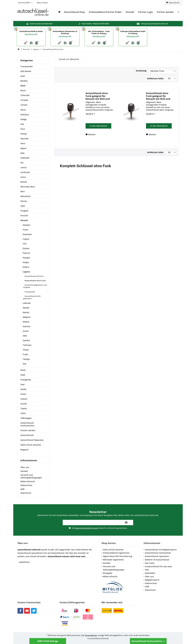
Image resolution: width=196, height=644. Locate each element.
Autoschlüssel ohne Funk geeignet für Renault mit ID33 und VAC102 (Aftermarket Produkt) (98, 96)
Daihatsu (25, 114)
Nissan (24, 201)
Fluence (26, 253)
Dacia (23, 110)
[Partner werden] (165, 12)
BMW (23, 86)
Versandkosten (91, 635)
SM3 (25, 336)
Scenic (26, 331)
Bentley (24, 81)
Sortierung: (141, 71)
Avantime (27, 234)
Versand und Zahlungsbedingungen (31, 476)
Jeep (23, 153)
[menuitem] (173, 3)
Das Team (150, 563)
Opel (23, 206)
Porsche (24, 215)
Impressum (26, 493)
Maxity (26, 312)
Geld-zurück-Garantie (31, 445)
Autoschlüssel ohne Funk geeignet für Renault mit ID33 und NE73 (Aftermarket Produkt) (158, 96)
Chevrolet (25, 95)
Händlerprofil (31, 34)
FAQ (147, 570)
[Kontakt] (130, 12)
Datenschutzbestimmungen (86, 528)
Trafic (25, 354)
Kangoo (26, 258)
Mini (23, 191)
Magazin (24, 450)
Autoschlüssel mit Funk (34, 276)
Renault (24, 220)
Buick (23, 90)
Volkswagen (26, 418)
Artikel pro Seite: (155, 78)
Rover (23, 370)
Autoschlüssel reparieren (157, 556)
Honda (24, 134)
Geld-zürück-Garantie (113, 550)
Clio (24, 244)
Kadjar (26, 262)
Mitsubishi (25, 196)
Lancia (24, 167)
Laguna (26, 272)
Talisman (27, 345)
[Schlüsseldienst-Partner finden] (105, 12)
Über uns (25, 467)
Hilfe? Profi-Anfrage (48, 641)
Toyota (24, 408)
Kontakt (24, 471)
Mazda (24, 182)
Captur (26, 239)
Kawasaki (25, 158)
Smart (23, 394)
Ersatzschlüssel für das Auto (158, 566)
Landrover (25, 172)
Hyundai (24, 139)
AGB (22, 489)
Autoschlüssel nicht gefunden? (32, 297)
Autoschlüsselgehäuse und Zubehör (35, 286)
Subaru (24, 399)
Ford (23, 129)
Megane (26, 317)
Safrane (26, 326)
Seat (23, 384)
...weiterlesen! (24, 562)
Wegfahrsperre (152, 580)
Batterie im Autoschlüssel (157, 560)
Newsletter (150, 573)
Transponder (27, 66)
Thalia (25, 350)
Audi (23, 76)
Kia (22, 163)
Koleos (26, 267)
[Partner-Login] (146, 12)
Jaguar (24, 148)
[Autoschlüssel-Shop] (74, 12)
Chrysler (24, 100)
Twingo (26, 359)
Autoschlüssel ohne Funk (35, 281)
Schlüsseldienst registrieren (116, 553)
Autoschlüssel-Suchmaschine (148, 641)
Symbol (26, 340)
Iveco (23, 143)
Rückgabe (108, 573)
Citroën (24, 105)
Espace (26, 248)
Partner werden (28, 430)
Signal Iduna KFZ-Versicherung (118, 556)
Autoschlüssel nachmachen (158, 553)
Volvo (23, 413)
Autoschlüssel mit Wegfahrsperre (161, 550)
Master (26, 308)
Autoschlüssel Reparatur (32, 440)
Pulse (25, 230)
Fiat (22, 124)
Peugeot (24, 211)
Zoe (24, 364)
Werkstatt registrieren (113, 560)
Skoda (23, 389)
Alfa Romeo (26, 71)
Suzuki (24, 404)
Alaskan (26, 225)
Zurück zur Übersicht (69, 59)
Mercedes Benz (28, 187)
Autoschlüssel (27, 435)
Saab (23, 375)
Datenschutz (26, 485)
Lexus (23, 177)
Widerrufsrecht (28, 481)
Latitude (26, 303)
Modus (26, 322)
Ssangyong (26, 380)
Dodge (24, 119)
